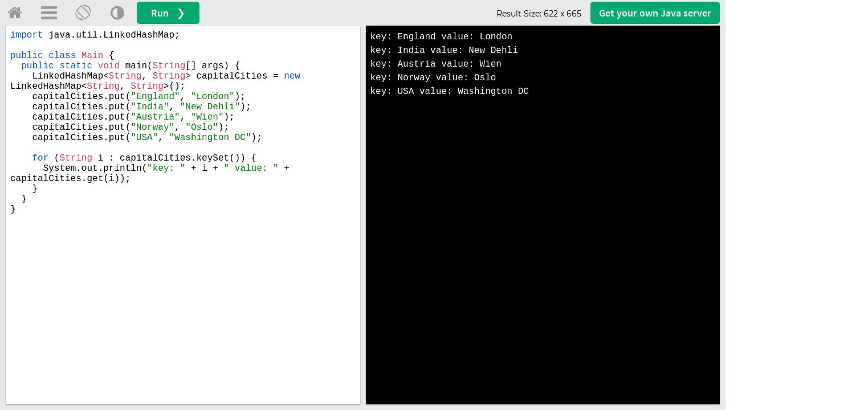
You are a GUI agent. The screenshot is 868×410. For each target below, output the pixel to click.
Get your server (655, 13)
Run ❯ (168, 13)
